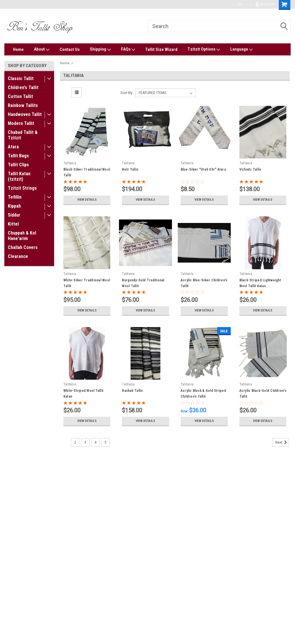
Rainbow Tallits (23, 105)
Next (282, 442)
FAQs (128, 49)
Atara (13, 147)
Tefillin (15, 197)
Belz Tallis (130, 169)
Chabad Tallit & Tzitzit (23, 135)
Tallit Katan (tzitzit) (19, 176)
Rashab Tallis (132, 391)
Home (18, 49)
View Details (87, 200)
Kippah (14, 206)
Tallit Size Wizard (161, 49)
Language (241, 49)
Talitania (82, 63)
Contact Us (70, 49)
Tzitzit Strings (22, 188)
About (42, 49)
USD (241, 4)
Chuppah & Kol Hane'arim (22, 236)
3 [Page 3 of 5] (85, 442)
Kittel (13, 224)
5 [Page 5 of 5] (106, 442)
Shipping (100, 49)
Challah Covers (23, 247)
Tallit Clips (18, 165)
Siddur (14, 215)
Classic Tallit (21, 79)
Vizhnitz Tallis (250, 169)
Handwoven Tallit (25, 114)
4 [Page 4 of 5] (95, 442)
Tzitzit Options (204, 49)
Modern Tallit (21, 123)
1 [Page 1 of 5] (65, 442)
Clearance (18, 256)
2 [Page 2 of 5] (75, 442)
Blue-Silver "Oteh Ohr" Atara (203, 169)
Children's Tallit (23, 87)
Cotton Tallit (20, 96)
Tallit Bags (18, 156)
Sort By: (127, 93)
